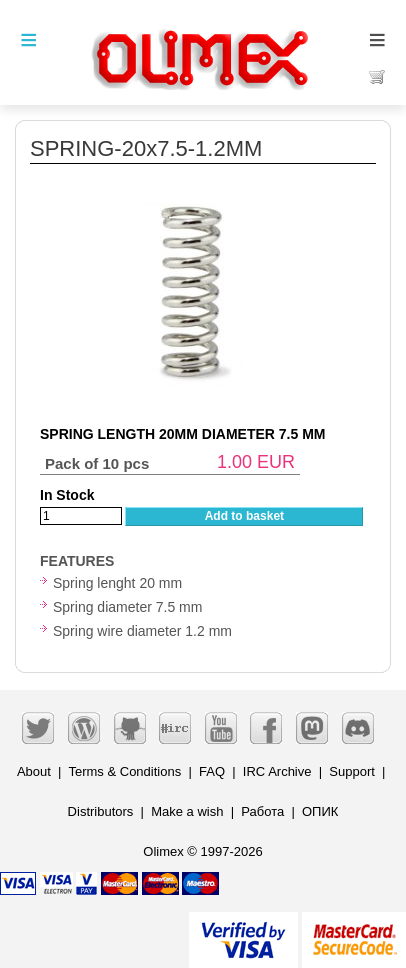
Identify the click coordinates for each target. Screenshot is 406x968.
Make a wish (187, 811)
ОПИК (320, 811)
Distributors (101, 811)
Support (352, 771)
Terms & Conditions (124, 771)
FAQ (212, 771)
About (34, 771)
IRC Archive (277, 771)
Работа (262, 811)
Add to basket (244, 516)
